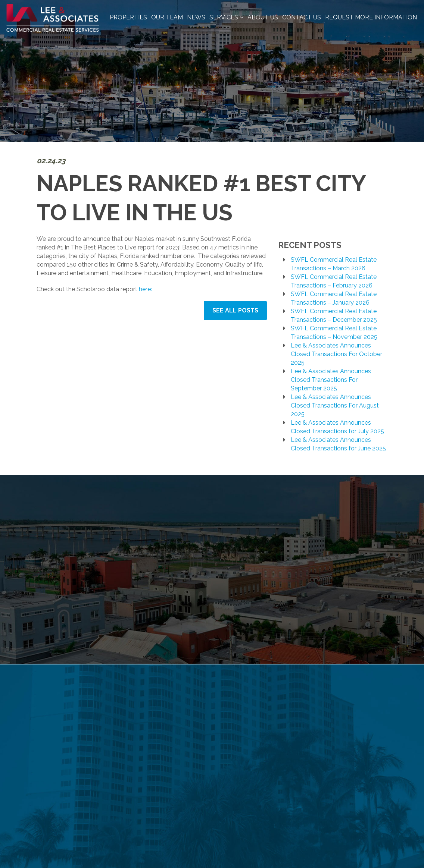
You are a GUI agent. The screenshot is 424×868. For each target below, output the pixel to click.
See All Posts (235, 310)
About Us (263, 17)
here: (145, 289)
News (196, 17)
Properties (128, 17)
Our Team (167, 17)
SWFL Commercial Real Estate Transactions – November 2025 (334, 333)
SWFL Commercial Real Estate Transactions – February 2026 (334, 281)
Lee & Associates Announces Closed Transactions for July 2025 (337, 427)
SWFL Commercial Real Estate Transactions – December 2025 (334, 315)
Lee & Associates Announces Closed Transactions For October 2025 (336, 354)
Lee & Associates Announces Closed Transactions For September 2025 (331, 380)
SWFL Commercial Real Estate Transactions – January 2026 (334, 298)
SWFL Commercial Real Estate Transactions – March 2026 (334, 264)
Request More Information (371, 17)
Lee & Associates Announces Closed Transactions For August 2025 (335, 405)
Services (226, 17)
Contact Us (302, 17)
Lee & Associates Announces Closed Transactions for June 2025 (338, 444)
